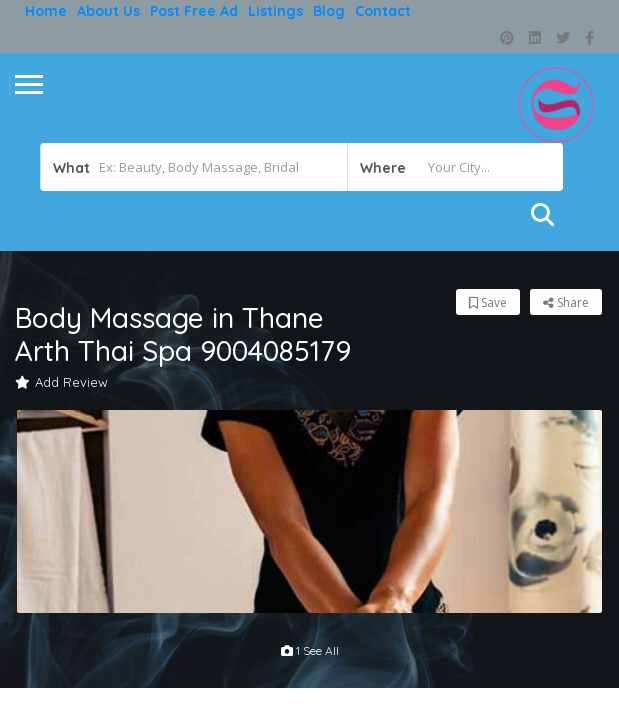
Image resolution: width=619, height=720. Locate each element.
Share (566, 302)
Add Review (61, 382)
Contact (383, 11)
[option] (309, 511)
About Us (108, 11)
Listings (275, 11)
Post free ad (194, 11)
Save (488, 302)
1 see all (310, 650)
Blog (329, 11)
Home (46, 11)
